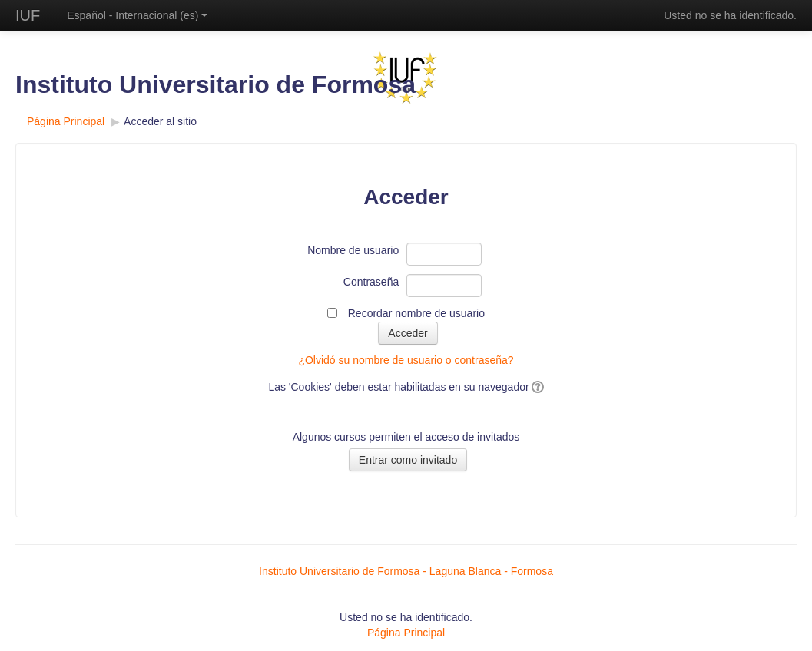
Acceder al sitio (160, 121)
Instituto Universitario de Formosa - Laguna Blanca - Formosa (406, 571)
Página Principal (66, 121)
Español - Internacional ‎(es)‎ (137, 15)
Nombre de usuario (353, 250)
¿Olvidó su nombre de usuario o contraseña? (406, 360)
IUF (28, 15)
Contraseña (371, 282)
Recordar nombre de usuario (416, 313)
